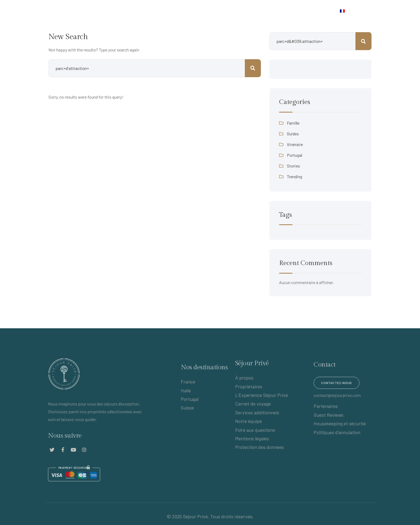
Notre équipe (249, 419)
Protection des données (260, 445)
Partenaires (330, 406)
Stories (293, 166)
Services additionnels (257, 410)
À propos (244, 376)
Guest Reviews (333, 415)
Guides (293, 134)
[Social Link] (48, 450)
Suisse (187, 412)
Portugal (295, 155)
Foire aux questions (255, 428)
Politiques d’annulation (341, 432)
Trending (295, 176)
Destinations (195, 12)
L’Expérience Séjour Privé (112, 11)
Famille (293, 123)
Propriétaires (157, 11)
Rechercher (363, 41)
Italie (186, 394)
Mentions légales (252, 437)
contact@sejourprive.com (341, 395)
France (188, 386)
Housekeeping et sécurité (344, 423)
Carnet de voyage (236, 11)
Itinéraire (295, 144)
